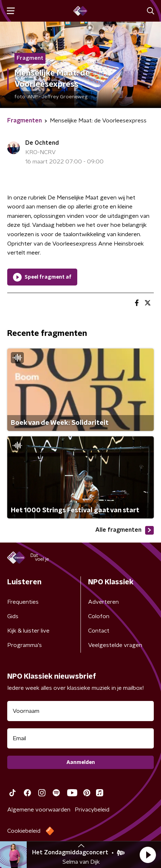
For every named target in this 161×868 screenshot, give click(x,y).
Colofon (99, 616)
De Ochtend (42, 143)
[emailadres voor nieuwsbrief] (80, 738)
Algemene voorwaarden (39, 810)
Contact (99, 631)
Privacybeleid (92, 810)
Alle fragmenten (125, 530)
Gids (13, 616)
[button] (148, 855)
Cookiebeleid (24, 831)
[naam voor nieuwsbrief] (80, 711)
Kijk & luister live (28, 631)
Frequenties (23, 602)
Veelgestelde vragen (115, 645)
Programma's (25, 645)
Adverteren (103, 602)
